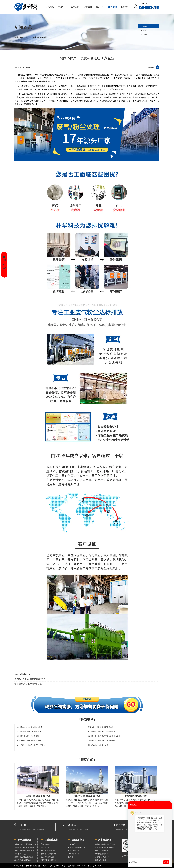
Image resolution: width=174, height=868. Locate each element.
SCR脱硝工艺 (73, 844)
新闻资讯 (113, 7)
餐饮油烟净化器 (20, 854)
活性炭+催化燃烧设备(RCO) (25, 844)
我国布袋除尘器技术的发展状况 (28, 684)
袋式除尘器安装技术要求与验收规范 (102, 732)
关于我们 (87, 7)
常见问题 (144, 30)
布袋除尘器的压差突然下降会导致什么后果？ (105, 736)
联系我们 (125, 7)
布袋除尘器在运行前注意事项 (28, 736)
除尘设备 (115, 86)
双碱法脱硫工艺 (74, 851)
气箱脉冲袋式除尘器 (49, 860)
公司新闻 (144, 34)
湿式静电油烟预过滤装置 (24, 857)
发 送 (166, 862)
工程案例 (75, 7)
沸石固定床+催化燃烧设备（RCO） (26, 847)
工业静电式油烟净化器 (23, 860)
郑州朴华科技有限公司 (86, 866)
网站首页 (50, 7)
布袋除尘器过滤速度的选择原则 (29, 732)
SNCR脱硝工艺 (74, 854)
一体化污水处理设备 (102, 851)
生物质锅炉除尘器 (48, 857)
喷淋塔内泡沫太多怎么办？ (98, 745)
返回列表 (151, 67)
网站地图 (98, 866)
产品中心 (62, 7)
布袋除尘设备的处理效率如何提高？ (31, 727)
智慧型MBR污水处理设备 (104, 847)
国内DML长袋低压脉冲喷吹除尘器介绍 (31, 679)
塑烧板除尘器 (46, 844)
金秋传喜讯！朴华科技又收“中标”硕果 (31, 745)
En (135, 7)
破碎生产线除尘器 (48, 851)
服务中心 (100, 7)
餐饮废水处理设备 (101, 854)
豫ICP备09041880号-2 (58, 866)
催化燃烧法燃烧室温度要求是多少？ (102, 727)
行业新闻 (144, 26)
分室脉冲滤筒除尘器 (49, 854)
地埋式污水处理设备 (102, 857)
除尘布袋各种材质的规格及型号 (29, 741)
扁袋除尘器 (45, 847)
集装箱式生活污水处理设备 (105, 844)
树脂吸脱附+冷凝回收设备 (24, 851)
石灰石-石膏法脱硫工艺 (77, 847)
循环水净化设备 (101, 860)
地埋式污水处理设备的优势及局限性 (102, 741)
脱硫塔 (70, 857)
